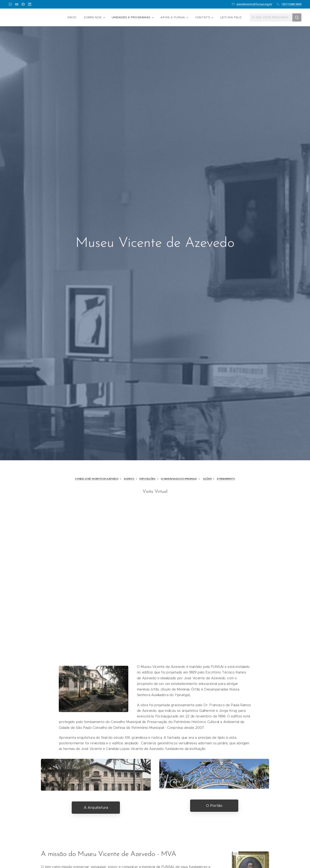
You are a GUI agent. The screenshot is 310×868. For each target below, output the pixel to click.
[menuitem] (75, 17)
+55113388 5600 (291, 4)
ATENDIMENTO (226, 479)
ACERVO (129, 479)
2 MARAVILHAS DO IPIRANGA (179, 479)
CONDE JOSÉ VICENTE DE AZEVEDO (97, 479)
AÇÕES (207, 479)
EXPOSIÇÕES (147, 479)
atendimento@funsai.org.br (254, 4)
